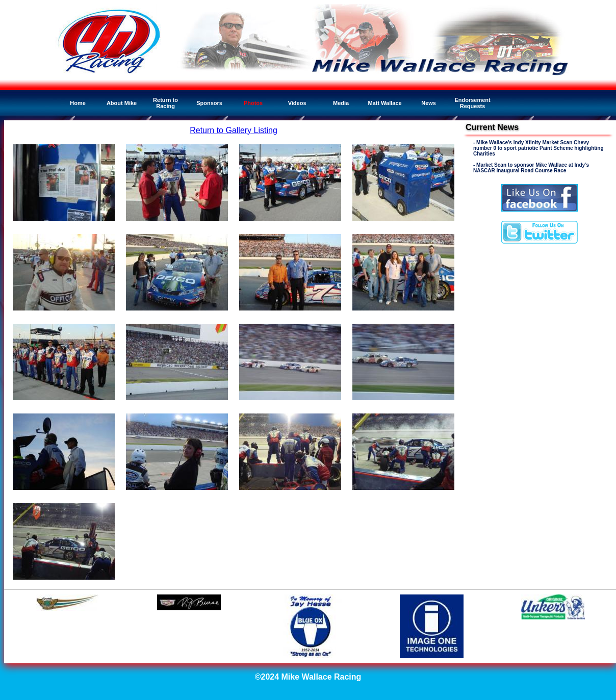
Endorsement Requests (472, 103)
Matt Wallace (384, 103)
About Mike (122, 103)
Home (78, 103)
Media (341, 103)
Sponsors (209, 103)
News (429, 103)
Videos (297, 103)
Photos (253, 103)
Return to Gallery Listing (234, 130)
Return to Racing (165, 103)
